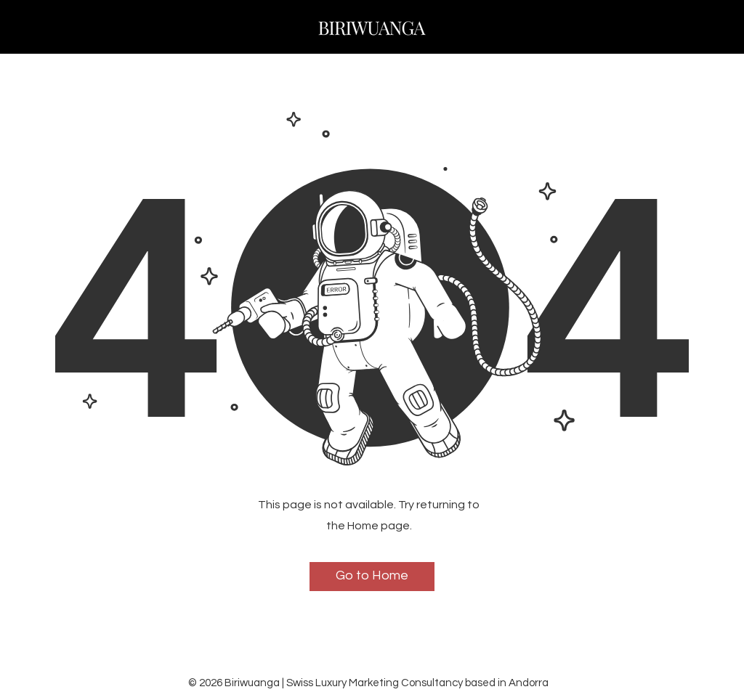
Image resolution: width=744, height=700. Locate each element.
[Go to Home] (372, 577)
